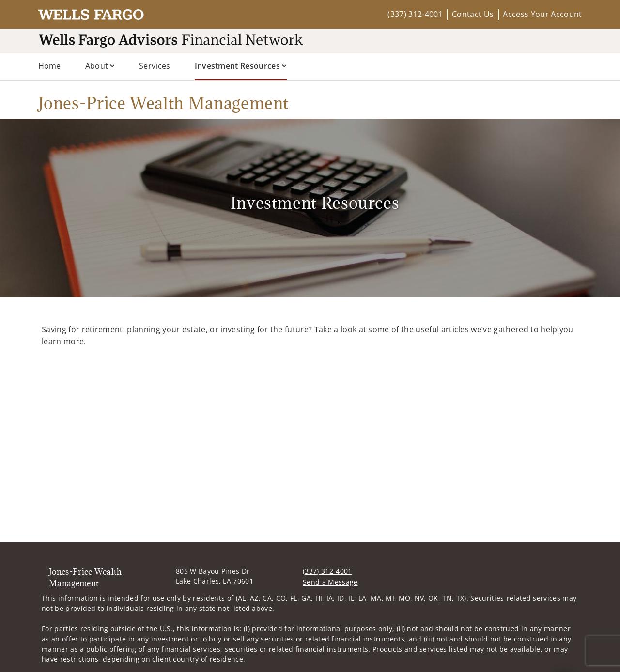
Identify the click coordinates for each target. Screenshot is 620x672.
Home (50, 66)
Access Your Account (542, 14)
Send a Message (330, 582)
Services (155, 66)
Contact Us (473, 14)
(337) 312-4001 (415, 14)
